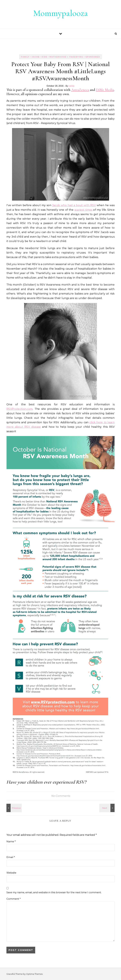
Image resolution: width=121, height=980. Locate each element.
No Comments (61, 796)
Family (25, 57)
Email (11, 857)
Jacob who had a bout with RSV (74, 205)
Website (11, 873)
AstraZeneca (80, 90)
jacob (36, 57)
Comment (14, 899)
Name (11, 841)
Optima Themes (34, 974)
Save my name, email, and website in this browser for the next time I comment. (54, 892)
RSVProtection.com (19, 409)
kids (45, 57)
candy (72, 86)
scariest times (83, 210)
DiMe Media (105, 90)
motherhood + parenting (66, 57)
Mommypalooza (61, 13)
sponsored (93, 57)
